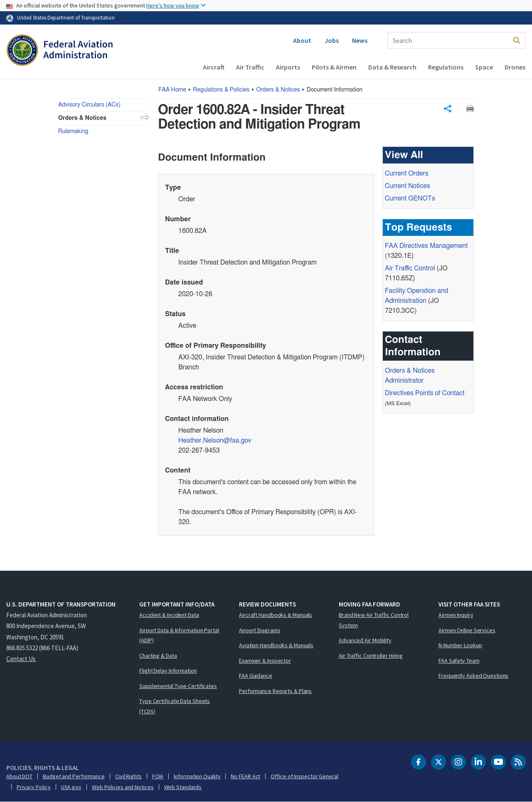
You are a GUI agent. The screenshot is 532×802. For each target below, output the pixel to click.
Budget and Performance (74, 776)
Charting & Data (158, 656)
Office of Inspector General (304, 776)
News (360, 40)
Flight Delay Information (168, 671)
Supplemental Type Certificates (178, 686)
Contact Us (21, 659)
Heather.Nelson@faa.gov (215, 441)
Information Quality (197, 776)
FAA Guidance (256, 676)
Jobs (332, 40)
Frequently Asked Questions (473, 676)
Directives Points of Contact (425, 393)
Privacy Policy (34, 787)
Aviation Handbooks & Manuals (276, 645)
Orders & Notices (278, 90)
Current (410, 198)
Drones (515, 67)
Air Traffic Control (410, 268)
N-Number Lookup (460, 645)
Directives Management (426, 246)
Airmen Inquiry (456, 615)
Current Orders (407, 173)
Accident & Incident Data (169, 615)
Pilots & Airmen (334, 67)
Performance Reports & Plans (275, 691)
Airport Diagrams (260, 630)
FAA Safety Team (459, 661)
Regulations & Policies (221, 90)
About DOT (19, 776)
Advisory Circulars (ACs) (89, 105)
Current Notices (408, 186)
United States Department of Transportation (66, 17)
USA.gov (71, 787)
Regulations (446, 67)
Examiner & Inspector (265, 661)
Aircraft (214, 67)
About (302, 40)
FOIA (158, 776)
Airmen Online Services (467, 630)
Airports (288, 67)
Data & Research (392, 67)
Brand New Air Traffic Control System (374, 620)
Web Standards (183, 787)
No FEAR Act (245, 776)
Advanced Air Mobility (365, 640)
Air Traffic (250, 67)
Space (484, 67)
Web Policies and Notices (123, 787)
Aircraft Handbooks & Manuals (276, 615)
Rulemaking (73, 131)
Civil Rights (128, 776)
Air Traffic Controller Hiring (371, 656)
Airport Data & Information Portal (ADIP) (179, 635)
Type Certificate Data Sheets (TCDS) (175, 706)
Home (172, 90)
